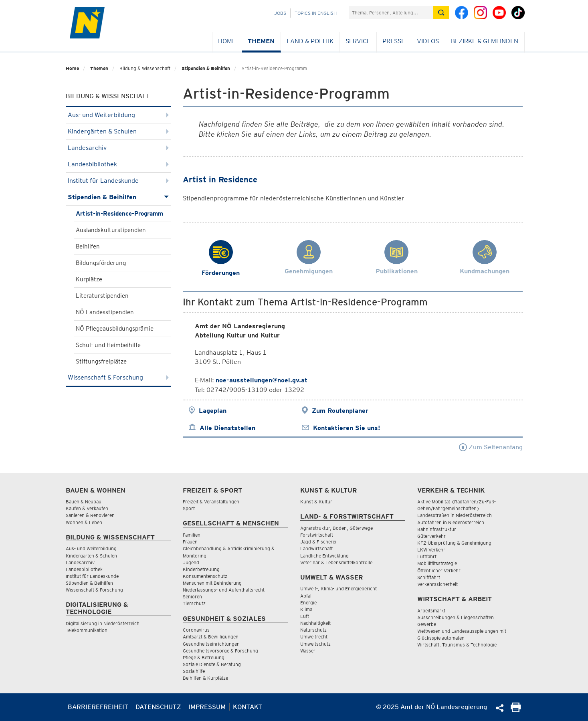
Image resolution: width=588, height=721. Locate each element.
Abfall (306, 596)
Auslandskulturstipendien (111, 230)
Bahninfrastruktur (437, 529)
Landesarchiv (118, 148)
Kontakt (248, 707)
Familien (192, 535)
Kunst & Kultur (316, 502)
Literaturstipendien (102, 296)
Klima (306, 609)
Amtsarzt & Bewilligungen (211, 637)
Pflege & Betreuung (204, 657)
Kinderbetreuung (201, 569)
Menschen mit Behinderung (212, 583)
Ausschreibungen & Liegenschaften (456, 617)
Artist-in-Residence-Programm (119, 214)
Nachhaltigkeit (315, 623)
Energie (308, 603)
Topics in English (316, 13)
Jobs (280, 13)
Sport (189, 508)
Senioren (192, 597)
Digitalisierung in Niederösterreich (103, 623)
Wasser (308, 651)
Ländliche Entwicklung (324, 556)
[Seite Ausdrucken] (516, 710)
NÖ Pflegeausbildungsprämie (115, 329)
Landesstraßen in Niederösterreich (455, 515)
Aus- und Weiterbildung (118, 115)
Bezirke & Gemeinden (485, 41)
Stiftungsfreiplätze (101, 362)
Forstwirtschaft (317, 535)
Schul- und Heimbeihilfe (108, 345)
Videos (428, 41)
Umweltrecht (314, 637)
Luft (305, 616)
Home (227, 41)
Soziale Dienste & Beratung (212, 664)
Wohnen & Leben (84, 522)
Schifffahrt (429, 577)
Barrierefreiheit (98, 707)
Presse (394, 41)
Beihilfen (88, 246)
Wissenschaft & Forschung (118, 377)
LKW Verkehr (431, 550)
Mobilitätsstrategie (437, 563)
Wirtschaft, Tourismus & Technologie (457, 645)
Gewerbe (427, 624)
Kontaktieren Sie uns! (347, 428)
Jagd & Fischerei (318, 542)
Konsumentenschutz (205, 576)
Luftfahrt (427, 556)
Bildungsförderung (101, 263)
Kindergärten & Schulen (118, 131)
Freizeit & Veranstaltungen (211, 502)
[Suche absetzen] (441, 13)
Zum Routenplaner (340, 411)
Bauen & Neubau (84, 502)
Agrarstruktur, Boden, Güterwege (336, 528)
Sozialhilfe (194, 671)
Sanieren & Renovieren (90, 515)
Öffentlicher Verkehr (439, 571)
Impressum (207, 707)
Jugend (191, 562)
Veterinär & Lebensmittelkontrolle (336, 562)
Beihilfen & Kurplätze (205, 678)
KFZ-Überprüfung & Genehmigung (454, 543)
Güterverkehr (431, 536)
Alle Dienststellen (227, 428)
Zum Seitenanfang (491, 447)
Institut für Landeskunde (118, 181)
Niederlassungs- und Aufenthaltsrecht (224, 590)
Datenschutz (158, 707)
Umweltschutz (315, 644)
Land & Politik (310, 41)
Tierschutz (194, 603)
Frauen (190, 542)
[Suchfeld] (391, 13)
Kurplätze (89, 279)
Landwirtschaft (316, 548)
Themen (261, 41)
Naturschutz (313, 630)
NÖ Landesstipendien (105, 312)
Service (358, 41)
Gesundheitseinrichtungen (211, 644)
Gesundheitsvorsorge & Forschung (220, 651)
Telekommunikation (87, 630)
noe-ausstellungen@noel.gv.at (262, 380)
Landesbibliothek (118, 164)
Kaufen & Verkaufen (87, 508)
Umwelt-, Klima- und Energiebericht (338, 589)
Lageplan (213, 411)
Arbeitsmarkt (431, 611)
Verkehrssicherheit (437, 584)
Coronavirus (196, 630)
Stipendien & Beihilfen (206, 68)
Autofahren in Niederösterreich (451, 522)
